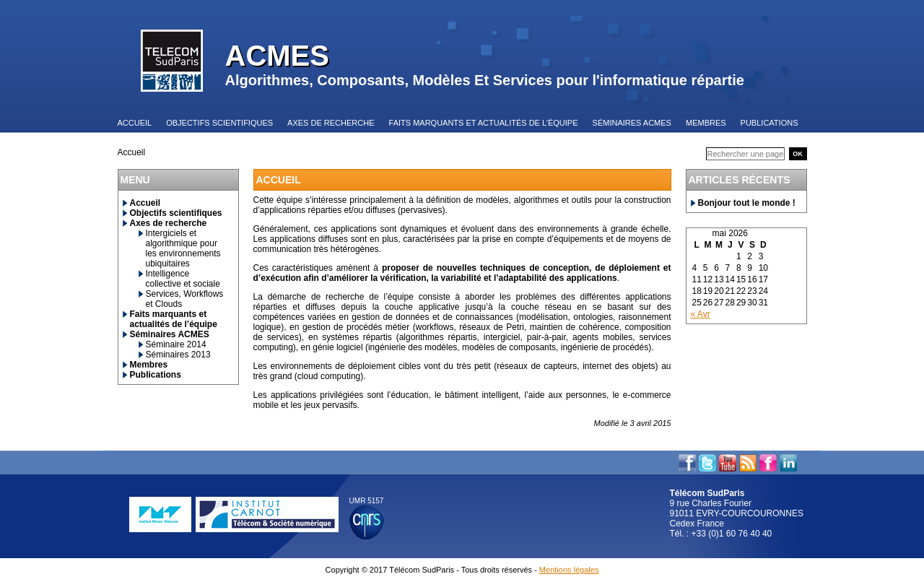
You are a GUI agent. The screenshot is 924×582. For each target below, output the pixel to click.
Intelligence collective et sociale (183, 279)
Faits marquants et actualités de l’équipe (174, 319)
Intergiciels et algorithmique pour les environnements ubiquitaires (183, 248)
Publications (156, 375)
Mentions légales (569, 570)
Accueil (145, 203)
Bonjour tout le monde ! (747, 203)
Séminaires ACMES (170, 334)
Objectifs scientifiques (176, 213)
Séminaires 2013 (178, 355)
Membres (149, 365)
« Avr (701, 314)
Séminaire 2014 (176, 344)
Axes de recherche (169, 223)
